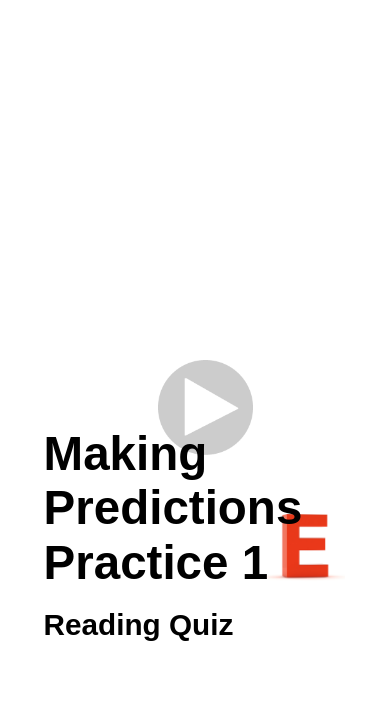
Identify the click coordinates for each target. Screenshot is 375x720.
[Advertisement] (187, 207)
